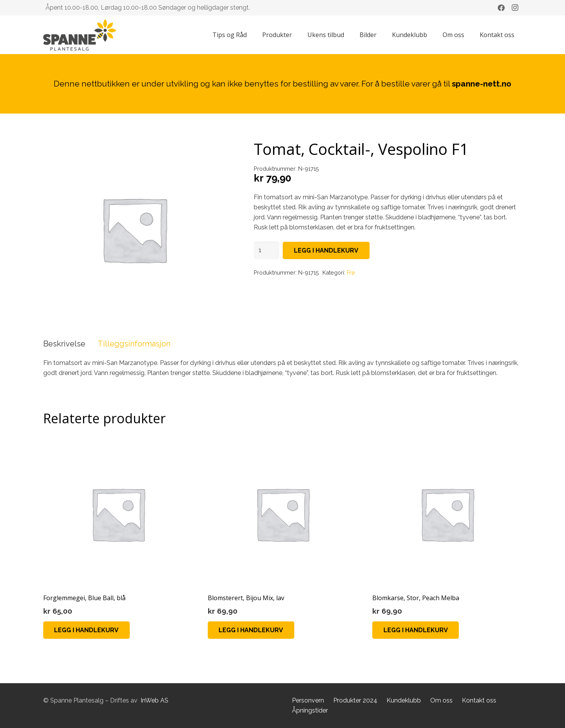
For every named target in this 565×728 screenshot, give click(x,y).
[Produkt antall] (266, 250)
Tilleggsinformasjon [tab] (134, 344)
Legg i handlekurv (326, 250)
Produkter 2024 (355, 700)
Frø (351, 272)
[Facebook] (501, 8)
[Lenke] (80, 35)
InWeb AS (154, 700)
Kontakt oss (479, 700)
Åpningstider (310, 710)
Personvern (308, 700)
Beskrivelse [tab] (64, 344)
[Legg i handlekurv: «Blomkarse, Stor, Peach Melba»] (416, 630)
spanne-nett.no (482, 84)
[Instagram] (515, 8)
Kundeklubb (404, 700)
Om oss (441, 700)
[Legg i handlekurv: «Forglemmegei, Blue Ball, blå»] (87, 630)
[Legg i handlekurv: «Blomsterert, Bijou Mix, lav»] (251, 630)
